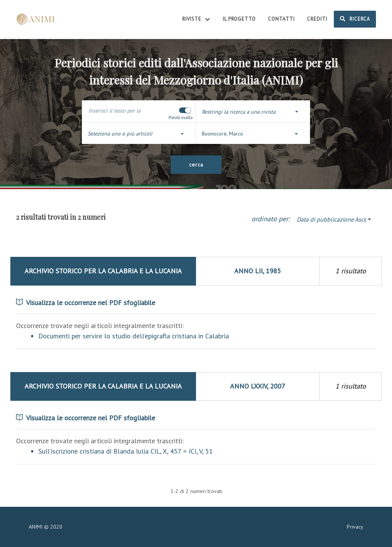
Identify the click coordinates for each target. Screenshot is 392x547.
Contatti (281, 19)
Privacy (355, 527)
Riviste (196, 20)
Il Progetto (239, 19)
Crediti (317, 19)
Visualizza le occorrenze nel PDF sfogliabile (86, 303)
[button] (253, 112)
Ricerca (355, 19)
